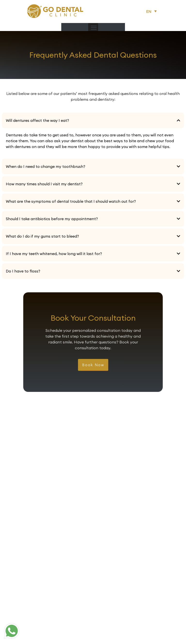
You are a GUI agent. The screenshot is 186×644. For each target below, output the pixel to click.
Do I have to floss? (23, 271)
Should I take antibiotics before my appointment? (52, 219)
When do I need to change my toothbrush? (46, 166)
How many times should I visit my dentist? (44, 184)
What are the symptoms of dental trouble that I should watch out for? (71, 201)
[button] (153, 11)
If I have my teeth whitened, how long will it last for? (54, 254)
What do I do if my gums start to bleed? (42, 236)
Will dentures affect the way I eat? (37, 120)
